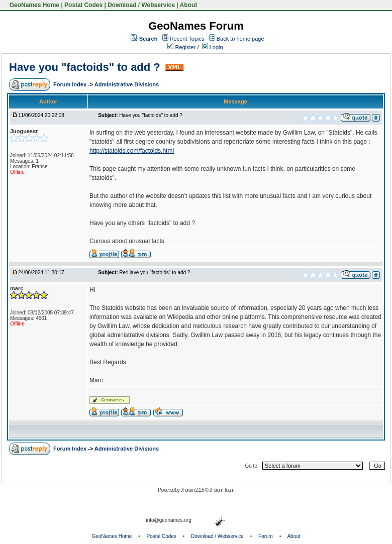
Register (181, 47)
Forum (266, 536)
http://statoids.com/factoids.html (132, 151)
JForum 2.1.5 (193, 490)
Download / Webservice (141, 5)
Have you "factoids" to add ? (86, 67)
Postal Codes (83, 5)
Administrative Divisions (127, 84)
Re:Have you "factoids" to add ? (155, 273)
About (189, 5)
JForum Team (222, 490)
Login (213, 47)
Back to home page (240, 39)
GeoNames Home (33, 5)
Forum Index (71, 84)
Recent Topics (187, 39)
